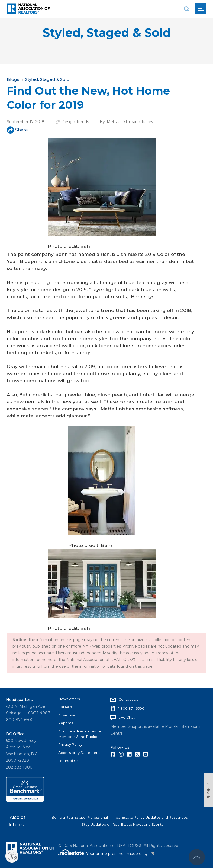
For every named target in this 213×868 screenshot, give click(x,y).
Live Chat (127, 717)
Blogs (13, 79)
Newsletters (69, 699)
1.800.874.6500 (131, 708)
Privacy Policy (70, 744)
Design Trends (75, 122)
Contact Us (128, 699)
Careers (65, 707)
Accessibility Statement (79, 753)
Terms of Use (70, 761)
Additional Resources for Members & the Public (80, 734)
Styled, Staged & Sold (107, 33)
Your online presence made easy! (120, 854)
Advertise (67, 715)
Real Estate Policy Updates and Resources (150, 817)
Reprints (66, 723)
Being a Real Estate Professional (80, 817)
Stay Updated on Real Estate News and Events (122, 824)
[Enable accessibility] (12, 856)
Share (17, 130)
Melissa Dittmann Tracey (130, 122)
